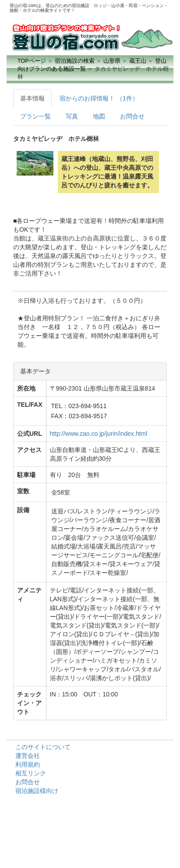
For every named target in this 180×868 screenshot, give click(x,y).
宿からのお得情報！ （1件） (99, 98)
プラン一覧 (35, 116)
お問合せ (132, 116)
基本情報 (32, 98)
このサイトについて (43, 747)
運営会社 (28, 756)
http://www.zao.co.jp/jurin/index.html (99, 434)
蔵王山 (138, 61)
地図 (99, 116)
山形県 (112, 61)
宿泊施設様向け (37, 791)
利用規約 (28, 764)
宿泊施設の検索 (75, 61)
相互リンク (31, 773)
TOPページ (32, 61)
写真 (72, 116)
